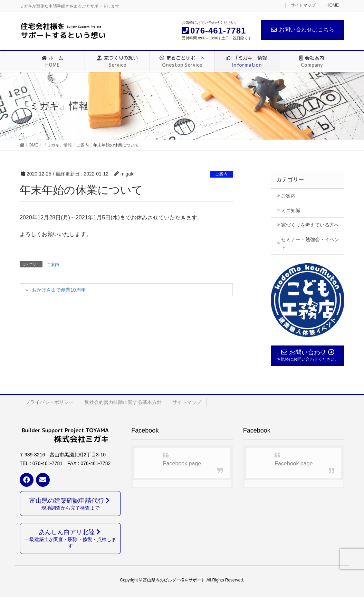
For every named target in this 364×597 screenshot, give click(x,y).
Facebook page (182, 463)
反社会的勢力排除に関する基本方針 (123, 402)
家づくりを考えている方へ (310, 225)
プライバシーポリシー (49, 402)
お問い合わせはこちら (303, 30)
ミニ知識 (291, 210)
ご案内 (221, 174)
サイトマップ (303, 5)
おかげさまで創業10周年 (59, 290)
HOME (333, 5)
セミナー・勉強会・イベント (310, 243)
